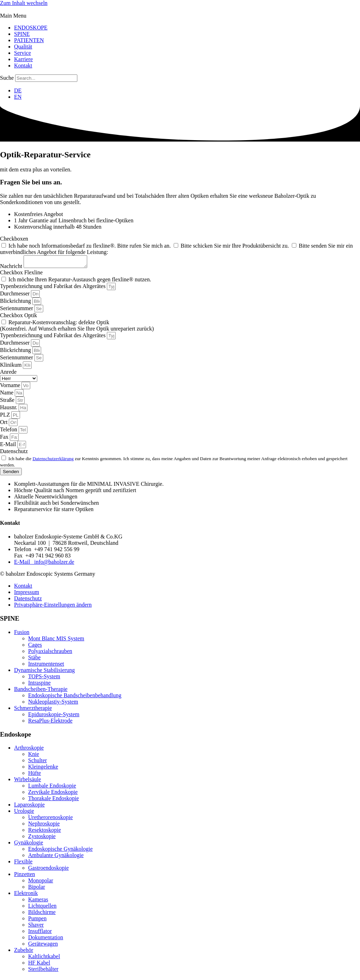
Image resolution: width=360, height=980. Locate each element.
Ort (4, 424)
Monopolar (41, 883)
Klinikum (11, 367)
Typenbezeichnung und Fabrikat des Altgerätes (53, 288)
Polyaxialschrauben (50, 653)
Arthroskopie (29, 750)
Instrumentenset (46, 666)
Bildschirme (42, 914)
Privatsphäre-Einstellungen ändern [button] (53, 607)
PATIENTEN (29, 40)
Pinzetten (25, 876)
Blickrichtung (16, 303)
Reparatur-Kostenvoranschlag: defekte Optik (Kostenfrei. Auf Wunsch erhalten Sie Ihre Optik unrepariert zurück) (77, 328)
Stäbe (34, 659)
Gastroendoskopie (49, 870)
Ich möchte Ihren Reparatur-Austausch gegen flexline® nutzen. (80, 282)
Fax (5, 439)
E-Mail (9, 446)
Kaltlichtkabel (44, 958)
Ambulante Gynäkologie (56, 857)
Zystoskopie (42, 838)
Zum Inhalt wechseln (24, 3)
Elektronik (26, 895)
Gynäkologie (29, 845)
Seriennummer (17, 310)
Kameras (38, 901)
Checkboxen (14, 239)
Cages (35, 647)
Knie (34, 756)
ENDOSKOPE (31, 28)
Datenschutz (14, 453)
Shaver (36, 927)
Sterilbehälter (43, 971)
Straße (8, 402)
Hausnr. (9, 409)
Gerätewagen (43, 946)
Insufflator (40, 933)
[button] (180, 16)
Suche (7, 78)
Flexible (23, 864)
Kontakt (23, 66)
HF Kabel (39, 965)
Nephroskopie (44, 826)
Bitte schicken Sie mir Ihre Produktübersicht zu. (236, 246)
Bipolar (37, 889)
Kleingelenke (43, 769)
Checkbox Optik (18, 317)
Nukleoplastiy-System (53, 704)
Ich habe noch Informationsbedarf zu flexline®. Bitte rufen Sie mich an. (90, 246)
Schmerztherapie (33, 710)
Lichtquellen (42, 908)
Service (22, 53)
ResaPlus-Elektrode (50, 723)
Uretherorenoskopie (50, 819)
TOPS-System (44, 678)
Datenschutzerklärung (53, 461)
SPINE (22, 34)
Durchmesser (15, 296)
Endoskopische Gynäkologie (60, 851)
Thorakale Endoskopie (53, 800)
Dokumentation (46, 939)
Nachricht (12, 268)
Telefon (9, 432)
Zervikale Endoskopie (53, 794)
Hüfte (34, 775)
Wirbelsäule (28, 781)
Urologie (24, 813)
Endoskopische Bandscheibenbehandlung (75, 697)
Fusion (22, 634)
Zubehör (24, 952)
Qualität (23, 47)
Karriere (23, 59)
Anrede (8, 374)
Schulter (37, 762)
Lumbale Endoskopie (52, 788)
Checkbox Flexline (21, 275)
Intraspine (39, 685)
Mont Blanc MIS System (56, 641)
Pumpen (37, 920)
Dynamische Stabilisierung (44, 672)
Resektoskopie (44, 832)
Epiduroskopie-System (54, 716)
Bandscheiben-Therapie (41, 691)
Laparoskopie (29, 807)
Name (7, 395)
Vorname (11, 387)
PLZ (6, 417)
